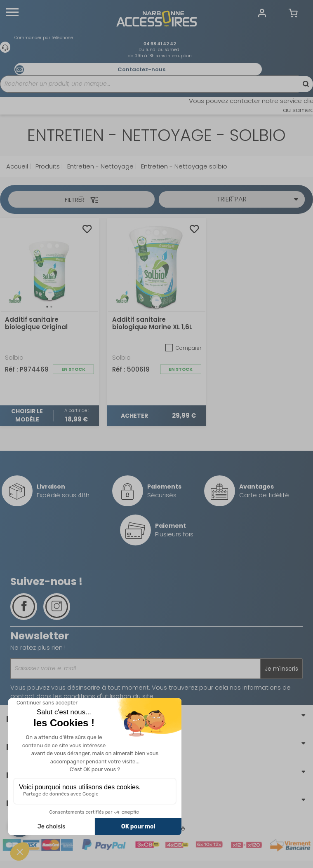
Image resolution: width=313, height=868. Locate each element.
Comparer (183, 348)
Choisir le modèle (27, 416)
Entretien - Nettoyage (100, 166)
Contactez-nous (141, 69)
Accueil (17, 166)
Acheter (134, 416)
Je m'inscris (281, 669)
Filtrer (81, 200)
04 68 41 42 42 (160, 44)
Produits (47, 166)
